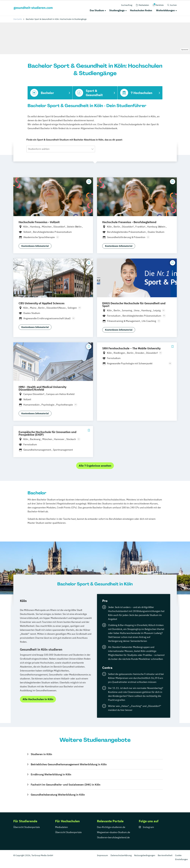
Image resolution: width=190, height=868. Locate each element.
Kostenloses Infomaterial (35, 246)
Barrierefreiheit (165, 855)
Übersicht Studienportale (27, 827)
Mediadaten (61, 827)
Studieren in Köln (41, 754)
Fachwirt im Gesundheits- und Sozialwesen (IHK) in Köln (66, 785)
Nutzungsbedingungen (145, 855)
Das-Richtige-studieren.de (111, 827)
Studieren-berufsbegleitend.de (113, 837)
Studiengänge (117, 10)
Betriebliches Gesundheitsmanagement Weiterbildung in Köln (69, 764)
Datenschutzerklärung (121, 855)
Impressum (102, 855)
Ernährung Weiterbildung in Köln (51, 774)
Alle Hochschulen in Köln (38, 699)
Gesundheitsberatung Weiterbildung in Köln (58, 795)
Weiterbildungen (165, 10)
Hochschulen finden (141, 10)
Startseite (18, 19)
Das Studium (97, 10)
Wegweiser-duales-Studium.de (114, 832)
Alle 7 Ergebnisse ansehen (95, 466)
